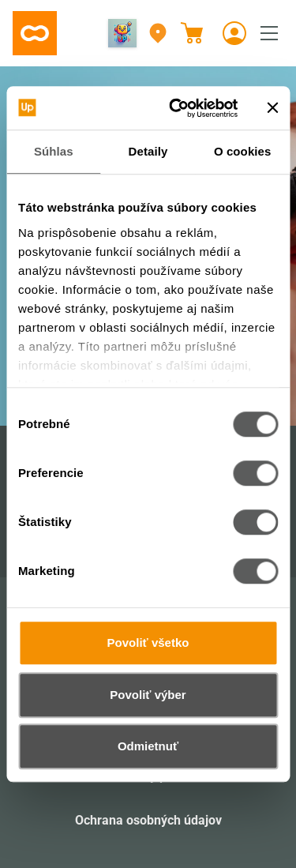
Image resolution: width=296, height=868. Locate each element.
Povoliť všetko (148, 643)
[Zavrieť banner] (272, 108)
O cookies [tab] (243, 151)
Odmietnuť (148, 746)
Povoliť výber (148, 695)
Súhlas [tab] (54, 151)
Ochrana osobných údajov (148, 820)
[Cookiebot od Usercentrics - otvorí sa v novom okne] (176, 108)
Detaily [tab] (148, 151)
